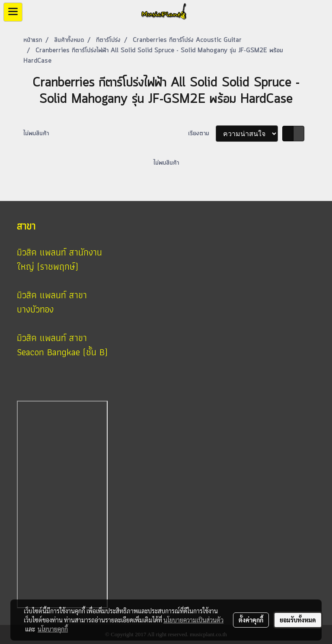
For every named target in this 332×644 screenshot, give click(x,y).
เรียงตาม (202, 134)
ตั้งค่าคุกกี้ (251, 620)
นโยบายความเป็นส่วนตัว (193, 620)
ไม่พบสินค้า (36, 134)
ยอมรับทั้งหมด (298, 620)
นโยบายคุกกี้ (53, 629)
